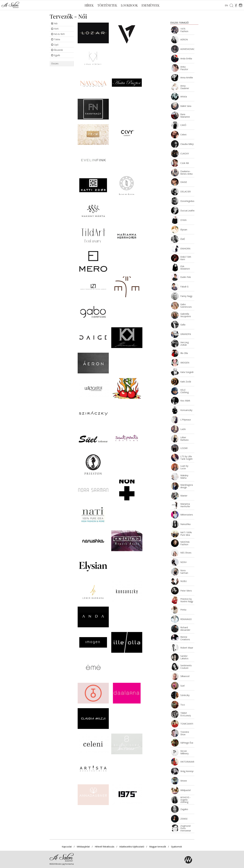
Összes (55, 63)
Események (151, 5)
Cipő (55, 45)
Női (54, 23)
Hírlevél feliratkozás (105, 847)
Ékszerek (57, 50)
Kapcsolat (67, 847)
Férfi (55, 29)
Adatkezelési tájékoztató (132, 847)
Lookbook (129, 5)
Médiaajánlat (83, 847)
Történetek (107, 5)
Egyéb (56, 55)
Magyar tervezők (158, 847)
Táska (56, 39)
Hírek (89, 5)
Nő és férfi (58, 34)
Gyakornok (176, 847)
